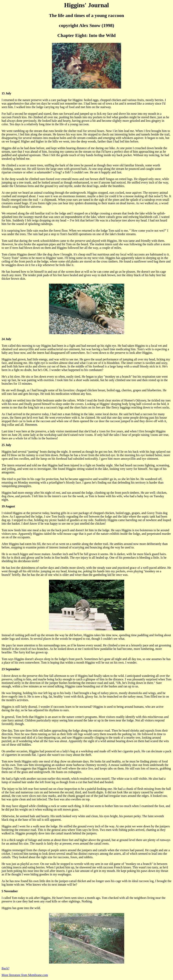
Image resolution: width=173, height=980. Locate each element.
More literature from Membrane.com (25, 975)
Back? (5, 968)
